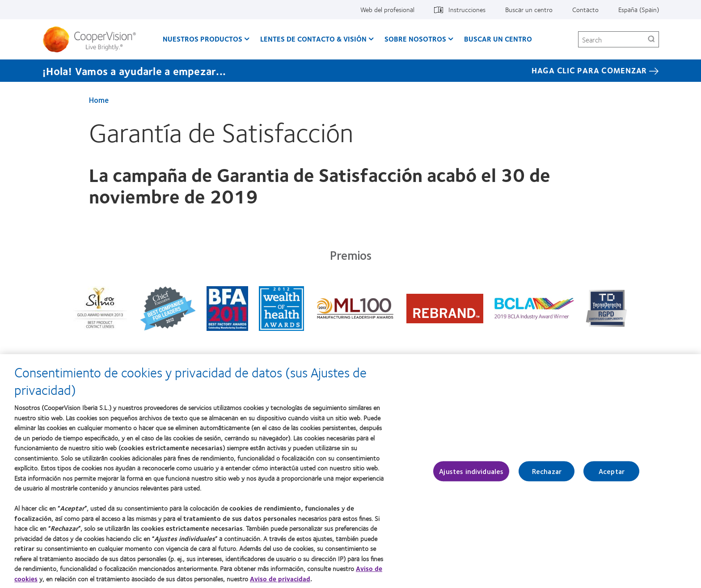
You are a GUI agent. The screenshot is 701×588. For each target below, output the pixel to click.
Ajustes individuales (471, 476)
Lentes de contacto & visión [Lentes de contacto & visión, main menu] (313, 39)
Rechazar (547, 476)
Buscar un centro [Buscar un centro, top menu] (529, 9)
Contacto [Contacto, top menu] (585, 9)
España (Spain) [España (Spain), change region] (639, 9)
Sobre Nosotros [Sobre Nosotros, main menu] (415, 39)
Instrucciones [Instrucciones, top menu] (467, 9)
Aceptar (612, 476)
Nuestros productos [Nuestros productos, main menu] (203, 39)
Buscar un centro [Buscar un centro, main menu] (498, 39)
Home (99, 100)
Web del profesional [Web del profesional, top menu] (387, 9)
